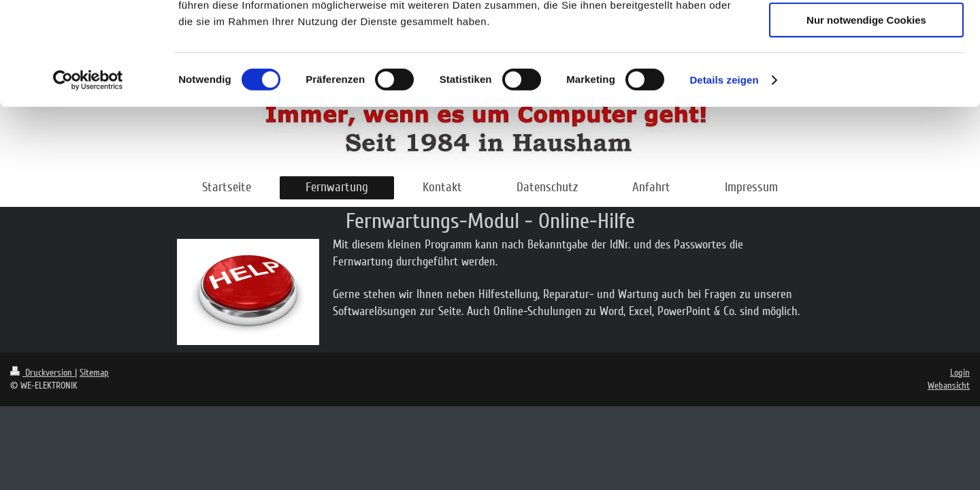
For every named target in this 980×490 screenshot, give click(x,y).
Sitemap (94, 373)
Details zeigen (724, 173)
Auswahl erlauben (866, 74)
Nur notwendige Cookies (866, 113)
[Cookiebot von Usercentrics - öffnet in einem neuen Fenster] (88, 174)
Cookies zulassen (866, 34)
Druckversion (43, 373)
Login (960, 373)
